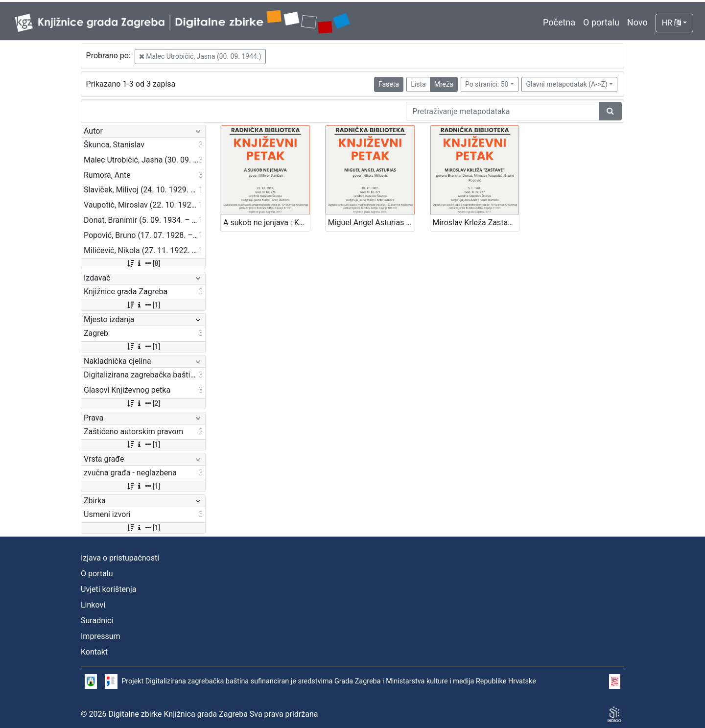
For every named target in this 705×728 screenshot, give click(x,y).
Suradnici (97, 621)
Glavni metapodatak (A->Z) (566, 84)
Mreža (444, 84)
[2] (143, 403)
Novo (637, 22)
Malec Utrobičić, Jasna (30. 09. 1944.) (200, 56)
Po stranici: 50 (487, 84)
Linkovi (93, 605)
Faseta (389, 84)
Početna (559, 22)
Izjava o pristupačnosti (120, 558)
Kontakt (94, 652)
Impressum (101, 636)
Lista (418, 84)
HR (671, 23)
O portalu (601, 22)
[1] (143, 305)
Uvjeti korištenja (108, 589)
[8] (143, 263)
